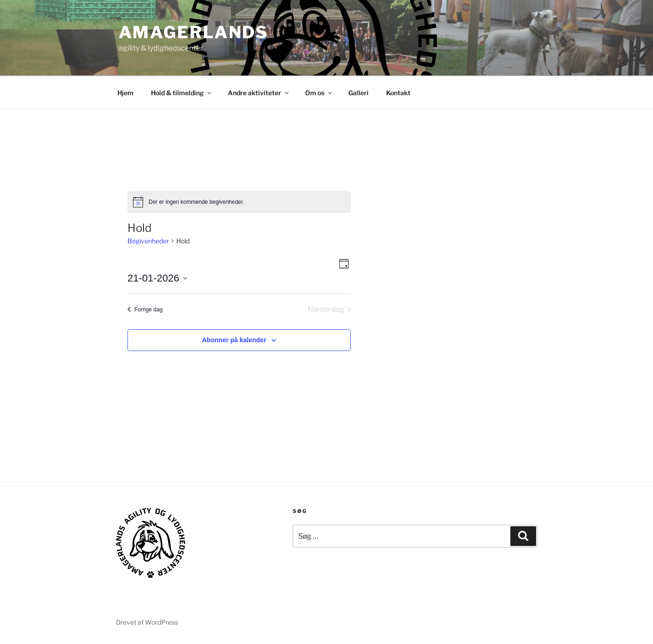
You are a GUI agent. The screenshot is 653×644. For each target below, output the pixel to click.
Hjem (125, 93)
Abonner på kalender (234, 340)
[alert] (239, 202)
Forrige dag (145, 310)
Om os (319, 93)
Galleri (358, 93)
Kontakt (398, 93)
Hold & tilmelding (182, 93)
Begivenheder (148, 241)
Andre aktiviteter (259, 93)
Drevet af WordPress (147, 622)
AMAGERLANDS (194, 32)
